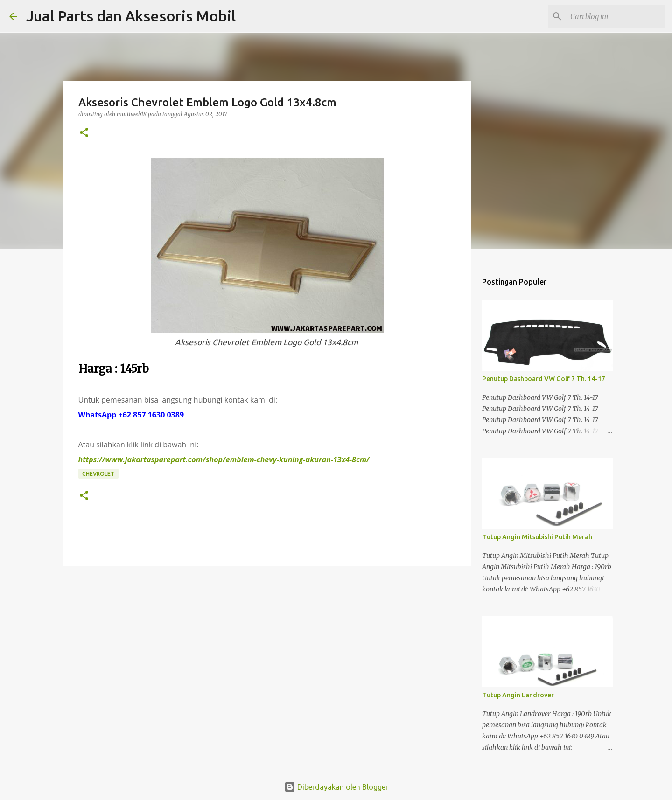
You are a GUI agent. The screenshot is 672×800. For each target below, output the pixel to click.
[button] (84, 133)
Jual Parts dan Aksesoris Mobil (131, 16)
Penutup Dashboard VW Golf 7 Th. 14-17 (544, 379)
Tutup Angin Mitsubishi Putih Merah (537, 537)
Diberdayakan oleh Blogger (336, 787)
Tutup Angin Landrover (518, 695)
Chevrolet (98, 474)
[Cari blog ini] (616, 16)
